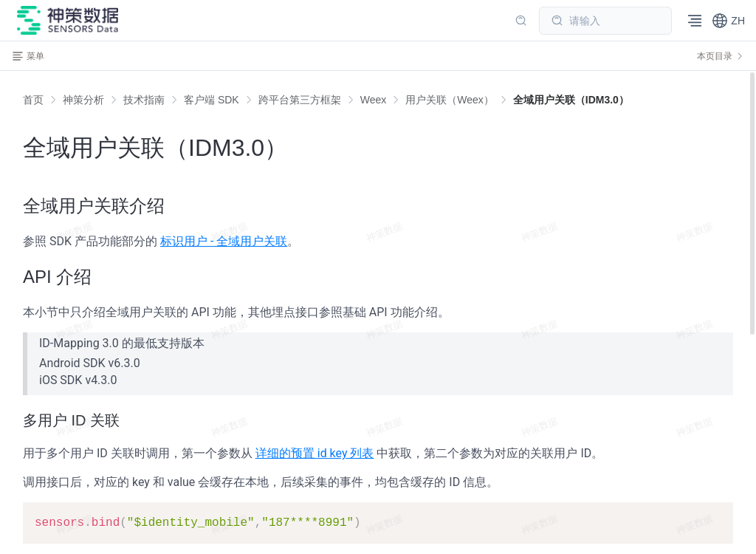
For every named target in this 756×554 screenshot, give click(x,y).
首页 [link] (33, 100)
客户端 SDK (212, 100)
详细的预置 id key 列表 (315, 453)
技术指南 (144, 100)
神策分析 (83, 100)
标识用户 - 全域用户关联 (224, 241)
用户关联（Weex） (450, 100)
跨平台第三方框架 (300, 100)
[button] (728, 21)
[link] (83, 100)
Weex (374, 100)
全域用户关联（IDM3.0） (571, 100)
